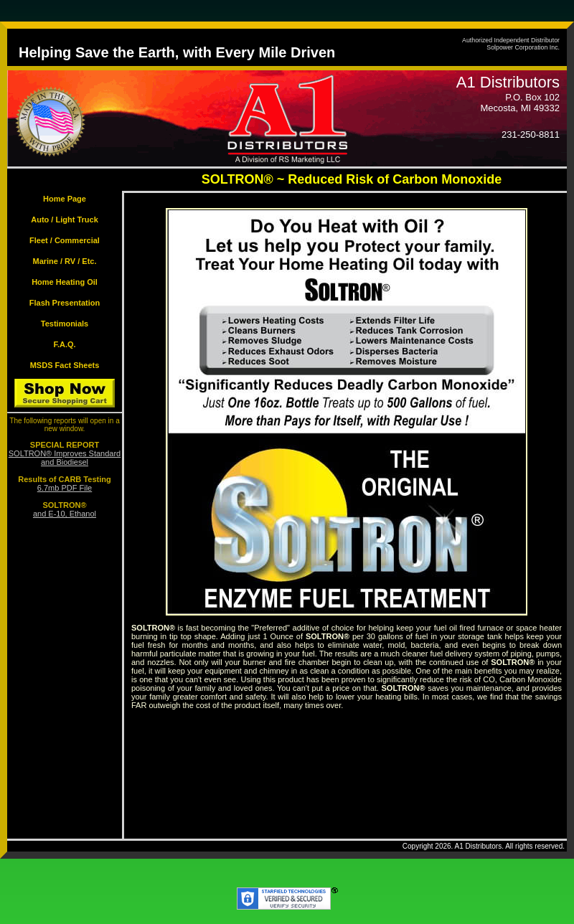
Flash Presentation (65, 303)
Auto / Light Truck (65, 220)
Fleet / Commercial (65, 240)
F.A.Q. (64, 344)
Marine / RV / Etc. (64, 261)
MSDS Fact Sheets (65, 365)
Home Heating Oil (65, 282)
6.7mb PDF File (65, 488)
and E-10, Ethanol (65, 514)
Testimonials (65, 324)
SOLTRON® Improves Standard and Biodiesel (65, 458)
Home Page (65, 199)
